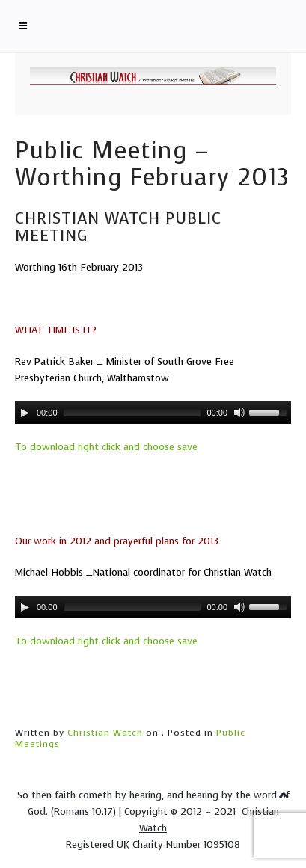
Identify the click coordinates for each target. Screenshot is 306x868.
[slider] (132, 413)
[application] (153, 413)
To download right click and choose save (106, 447)
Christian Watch (105, 733)
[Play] (25, 413)
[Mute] (239, 413)
